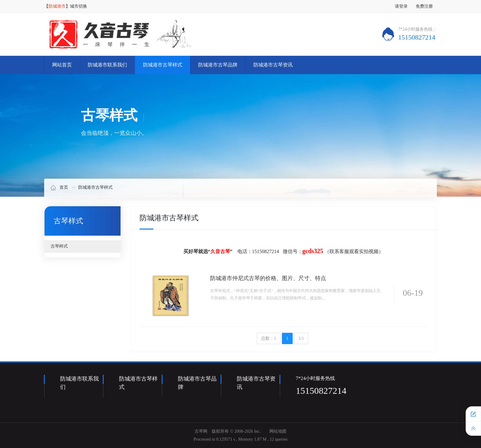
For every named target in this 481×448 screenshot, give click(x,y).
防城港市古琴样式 (163, 65)
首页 (59, 187)
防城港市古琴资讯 (273, 65)
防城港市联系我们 (107, 65)
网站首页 (62, 65)
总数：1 (269, 338)
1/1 (301, 338)
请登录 (401, 6)
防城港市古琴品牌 (218, 65)
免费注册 (424, 6)
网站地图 (278, 431)
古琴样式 (59, 246)
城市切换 (79, 6)
